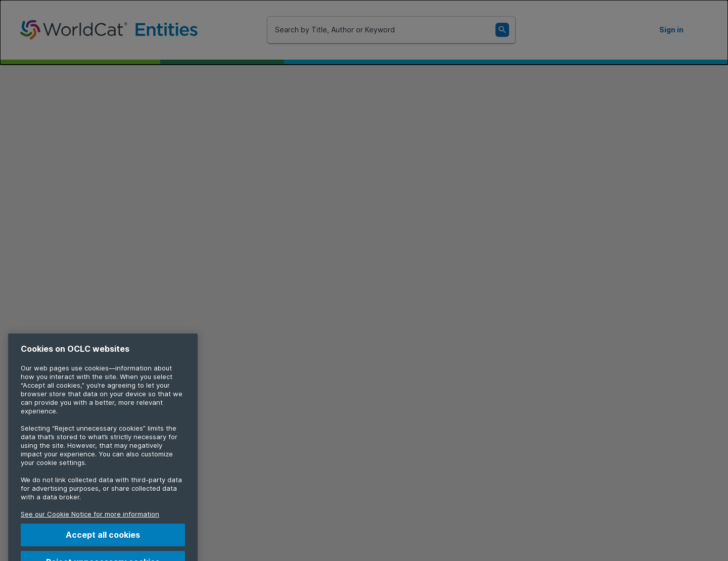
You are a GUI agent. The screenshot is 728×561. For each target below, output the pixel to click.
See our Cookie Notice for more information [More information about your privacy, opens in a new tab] (90, 520)
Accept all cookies (103, 541)
